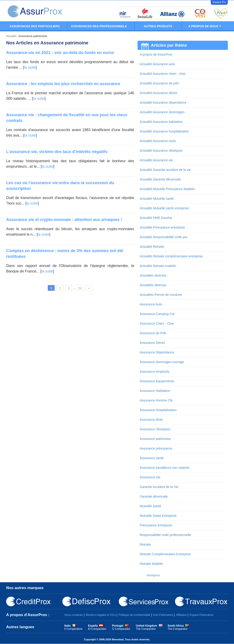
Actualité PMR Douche (156, 218)
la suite (30, 67)
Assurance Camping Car (157, 314)
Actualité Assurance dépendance (163, 102)
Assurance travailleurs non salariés (165, 468)
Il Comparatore (73, 629)
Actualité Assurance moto (158, 141)
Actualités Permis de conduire (161, 295)
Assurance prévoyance (156, 448)
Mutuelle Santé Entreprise (158, 516)
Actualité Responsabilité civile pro (164, 237)
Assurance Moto (151, 420)
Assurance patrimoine (155, 439)
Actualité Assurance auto (157, 64)
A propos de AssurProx (156, 54)
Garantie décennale (154, 496)
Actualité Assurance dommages (162, 112)
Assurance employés (155, 372)
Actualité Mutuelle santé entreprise (164, 208)
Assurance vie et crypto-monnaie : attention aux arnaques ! (64, 220)
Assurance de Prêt (153, 333)
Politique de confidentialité (134, 615)
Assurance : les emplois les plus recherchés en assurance (63, 84)
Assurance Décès (152, 343)
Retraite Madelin (152, 564)
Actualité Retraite (152, 247)
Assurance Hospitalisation (158, 410)
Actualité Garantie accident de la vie (165, 170)
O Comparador (121, 629)
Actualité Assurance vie (156, 160)
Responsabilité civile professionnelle (166, 535)
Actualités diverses (153, 275)
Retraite (145, 544)
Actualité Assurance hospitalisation (165, 131)
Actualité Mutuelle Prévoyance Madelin (167, 189)
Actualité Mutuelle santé (157, 199)
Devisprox (153, 575)
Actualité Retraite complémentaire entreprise (171, 256)
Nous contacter (74, 615)
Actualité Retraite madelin (158, 266)
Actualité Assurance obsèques (161, 151)
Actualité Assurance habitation (161, 122)
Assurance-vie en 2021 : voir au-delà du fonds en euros (60, 53)
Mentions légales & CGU (101, 615)
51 (80, 288)
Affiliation (181, 615)
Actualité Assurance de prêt (159, 83)
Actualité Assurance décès (159, 93)
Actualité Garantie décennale (160, 179)
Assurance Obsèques (155, 429)
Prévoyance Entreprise (156, 525)
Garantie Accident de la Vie (159, 487)
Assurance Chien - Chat (157, 323)
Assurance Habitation (155, 391)
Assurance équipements (157, 381)
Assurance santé (152, 458)
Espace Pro (219, 2)
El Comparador (97, 629)
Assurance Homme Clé (156, 400)
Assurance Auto (151, 304)
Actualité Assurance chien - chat (163, 74)
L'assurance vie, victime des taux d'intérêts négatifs (57, 152)
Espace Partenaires (201, 615)
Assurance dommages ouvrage (162, 362)
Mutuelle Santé (150, 506)
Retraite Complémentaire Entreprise (165, 554)
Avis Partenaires (163, 615)
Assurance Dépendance (157, 352)
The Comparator (146, 629)
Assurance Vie (150, 477)
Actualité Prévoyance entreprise (162, 227)
